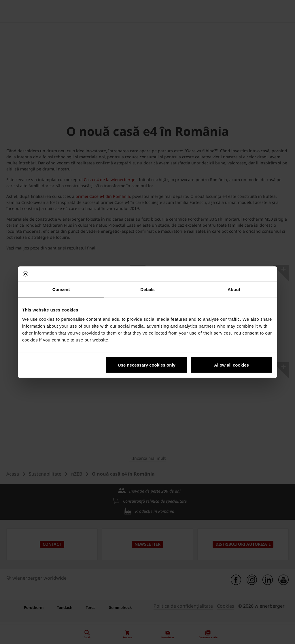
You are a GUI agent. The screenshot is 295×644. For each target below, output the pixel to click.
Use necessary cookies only (147, 365)
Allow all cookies (231, 365)
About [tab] (234, 289)
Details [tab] (147, 289)
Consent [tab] (61, 289)
